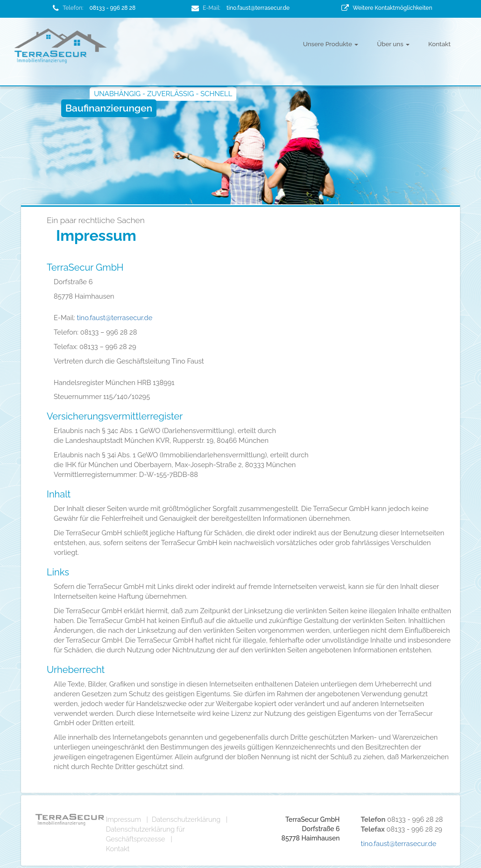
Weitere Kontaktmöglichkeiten (392, 8)
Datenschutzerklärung (186, 819)
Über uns (393, 44)
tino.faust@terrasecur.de (258, 8)
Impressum (124, 819)
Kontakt (439, 44)
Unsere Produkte (331, 44)
